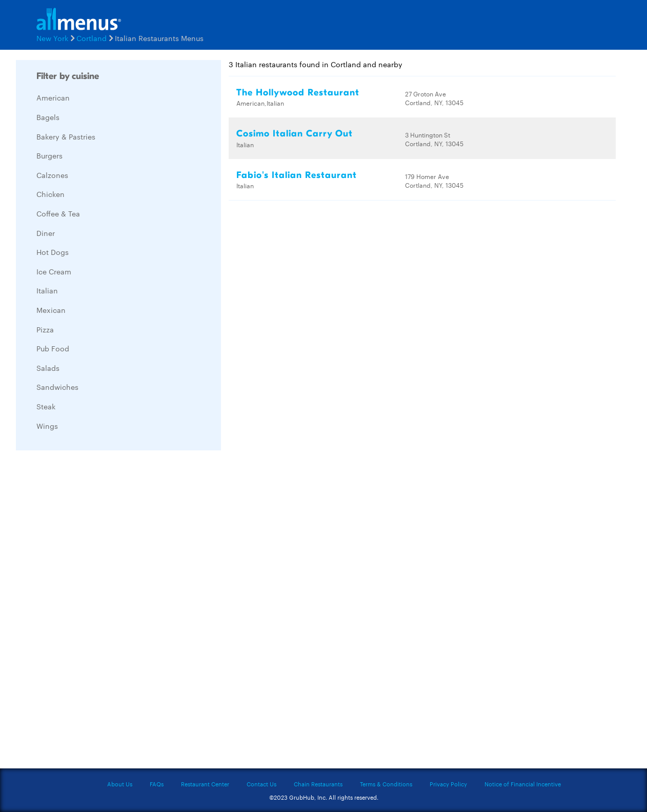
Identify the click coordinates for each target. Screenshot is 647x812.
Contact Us (261, 784)
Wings (47, 426)
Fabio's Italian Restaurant (297, 175)
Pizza (45, 329)
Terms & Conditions (386, 784)
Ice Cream (54, 271)
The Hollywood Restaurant (298, 93)
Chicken (50, 194)
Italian (47, 290)
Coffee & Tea (58, 213)
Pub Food (53, 348)
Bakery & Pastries (66, 136)
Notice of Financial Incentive (523, 784)
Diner (46, 233)
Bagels (48, 117)
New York (52, 38)
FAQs (157, 784)
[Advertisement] (93, 612)
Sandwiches (57, 387)
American (53, 97)
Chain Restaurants (318, 784)
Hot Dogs (53, 252)
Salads (48, 368)
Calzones (52, 175)
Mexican (51, 310)
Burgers (49, 155)
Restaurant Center (205, 784)
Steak (46, 406)
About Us (120, 784)
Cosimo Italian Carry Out (295, 134)
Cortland (92, 38)
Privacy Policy (448, 784)
